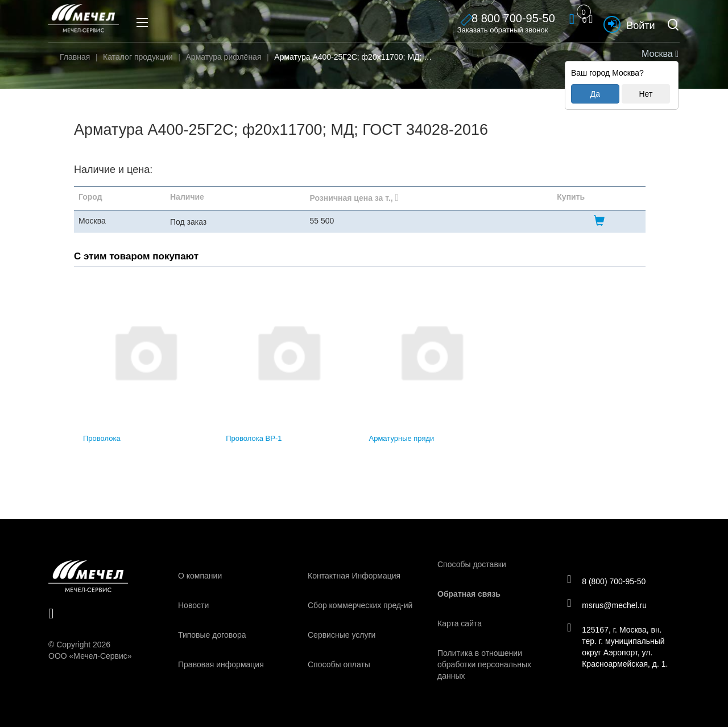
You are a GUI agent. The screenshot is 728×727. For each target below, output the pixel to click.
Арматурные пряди (402, 438)
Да (595, 94)
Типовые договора (212, 635)
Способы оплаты (339, 664)
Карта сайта (460, 623)
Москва (659, 54)
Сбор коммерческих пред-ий (360, 605)
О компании (200, 576)
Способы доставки (472, 564)
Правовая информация (221, 664)
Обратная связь (469, 594)
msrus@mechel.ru (609, 605)
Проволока (102, 438)
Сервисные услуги (342, 635)
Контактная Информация (354, 576)
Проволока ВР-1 (254, 438)
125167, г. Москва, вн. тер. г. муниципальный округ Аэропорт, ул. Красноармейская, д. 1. (620, 648)
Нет (646, 94)
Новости (193, 605)
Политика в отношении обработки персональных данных (484, 664)
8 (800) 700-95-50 (609, 580)
